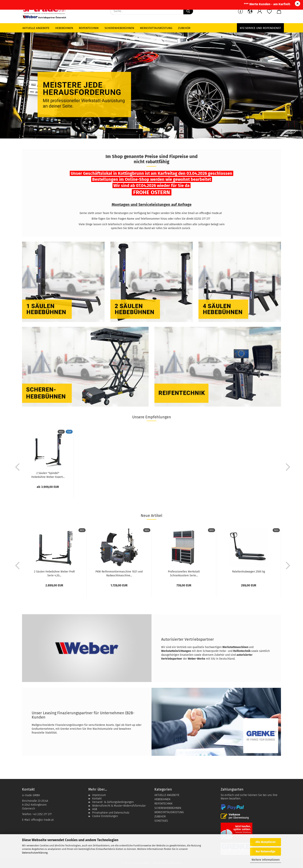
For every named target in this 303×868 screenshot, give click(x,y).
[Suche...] (188, 11)
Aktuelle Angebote (36, 28)
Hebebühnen (64, 28)
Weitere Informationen (266, 860)
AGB (95, 809)
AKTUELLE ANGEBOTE (167, 795)
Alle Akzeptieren (266, 842)
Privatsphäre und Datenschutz (111, 813)
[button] (260, 12)
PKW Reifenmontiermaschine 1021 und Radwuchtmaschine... (119, 573)
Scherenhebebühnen (119, 28)
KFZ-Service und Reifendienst (260, 28)
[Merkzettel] (269, 12)
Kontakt (97, 799)
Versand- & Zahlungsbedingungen (113, 802)
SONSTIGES (161, 821)
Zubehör (184, 28)
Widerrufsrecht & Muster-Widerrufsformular (119, 806)
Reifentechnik (89, 28)
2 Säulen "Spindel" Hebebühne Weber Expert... (48, 475)
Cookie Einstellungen (105, 816)
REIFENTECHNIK (163, 804)
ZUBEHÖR (160, 817)
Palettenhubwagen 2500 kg (249, 572)
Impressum (99, 795)
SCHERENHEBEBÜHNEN (168, 808)
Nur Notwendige (266, 851)
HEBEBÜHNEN (162, 799)
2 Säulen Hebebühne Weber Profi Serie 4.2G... (54, 573)
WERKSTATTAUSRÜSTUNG (169, 812)
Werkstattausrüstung (156, 28)
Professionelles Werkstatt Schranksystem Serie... (184, 573)
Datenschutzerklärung (35, 853)
